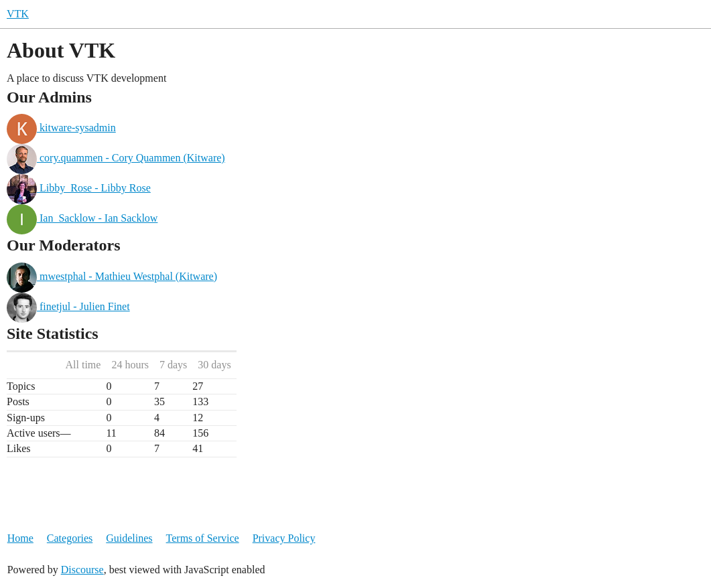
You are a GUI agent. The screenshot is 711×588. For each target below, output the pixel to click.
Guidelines (129, 538)
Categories (70, 538)
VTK (18, 14)
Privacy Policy (284, 538)
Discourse (82, 570)
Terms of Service (203, 538)
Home (20, 538)
